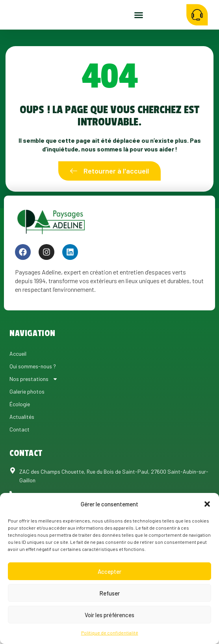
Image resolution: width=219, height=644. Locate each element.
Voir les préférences (109, 615)
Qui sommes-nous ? (33, 384)
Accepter (109, 571)
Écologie (20, 422)
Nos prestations (34, 397)
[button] (207, 504)
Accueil (18, 372)
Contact (19, 447)
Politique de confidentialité (110, 633)
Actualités (22, 435)
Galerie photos (27, 410)
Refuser (109, 593)
